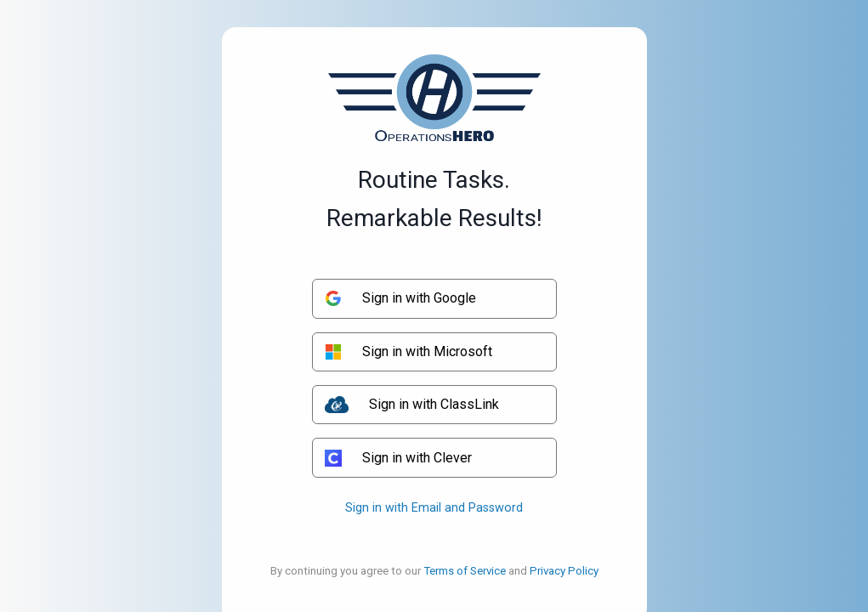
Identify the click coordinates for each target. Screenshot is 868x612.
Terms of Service (465, 571)
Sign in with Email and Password (434, 508)
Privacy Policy (564, 571)
